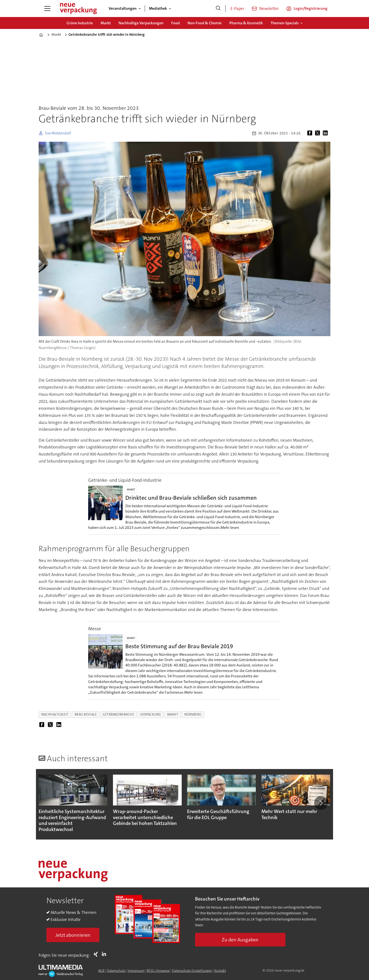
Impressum (136, 971)
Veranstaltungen (123, 8)
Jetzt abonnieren (73, 935)
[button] (321, 803)
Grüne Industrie (80, 23)
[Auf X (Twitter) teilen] (318, 133)
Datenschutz (116, 971)
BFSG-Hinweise (158, 971)
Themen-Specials (285, 23)
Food (176, 23)
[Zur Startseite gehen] (78, 9)
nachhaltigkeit (55, 714)
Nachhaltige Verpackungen (141, 23)
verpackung (150, 714)
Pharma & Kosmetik (246, 23)
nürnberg (193, 714)
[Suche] (218, 9)
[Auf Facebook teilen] (311, 133)
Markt (106, 23)
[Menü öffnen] (47, 9)
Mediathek (158, 8)
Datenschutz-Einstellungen (192, 971)
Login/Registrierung (311, 8)
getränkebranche (118, 714)
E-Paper (237, 9)
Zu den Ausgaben (240, 940)
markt (173, 714)
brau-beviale (86, 714)
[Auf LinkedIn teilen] (326, 133)
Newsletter (269, 9)
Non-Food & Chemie (205, 23)
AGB (101, 971)
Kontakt (220, 971)
